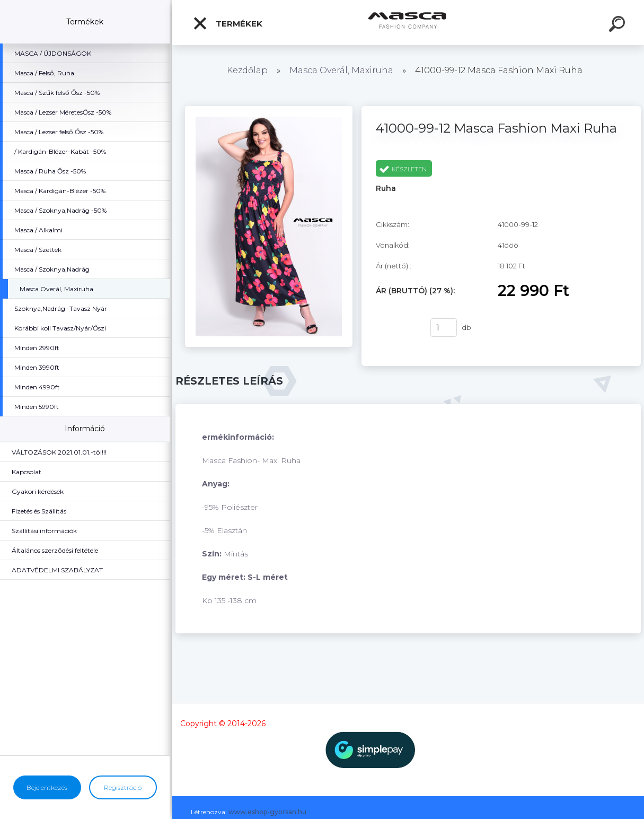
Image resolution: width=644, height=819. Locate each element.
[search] (619, 25)
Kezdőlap (247, 70)
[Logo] (408, 23)
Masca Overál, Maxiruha (342, 70)
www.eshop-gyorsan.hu (267, 812)
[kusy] (444, 328)
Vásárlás (396, 328)
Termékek (227, 23)
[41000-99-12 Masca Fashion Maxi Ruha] (269, 110)
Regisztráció (123, 787)
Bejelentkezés (47, 787)
